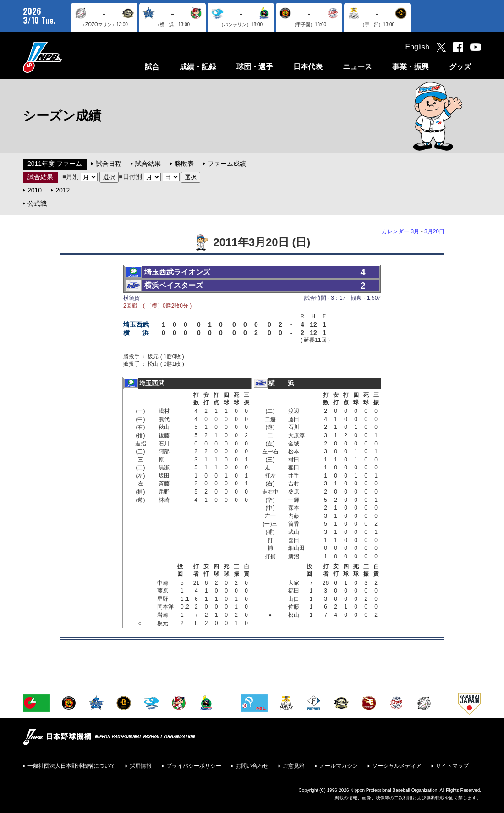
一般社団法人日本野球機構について (71, 766)
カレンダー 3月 (400, 231)
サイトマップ (452, 766)
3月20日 (434, 231)
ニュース (357, 67)
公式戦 (37, 203)
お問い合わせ (252, 766)
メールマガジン (339, 766)
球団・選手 (255, 67)
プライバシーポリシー (194, 766)
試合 (152, 67)
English (417, 47)
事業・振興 (411, 67)
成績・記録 (198, 67)
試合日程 (109, 164)
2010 (35, 190)
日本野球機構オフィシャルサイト (66, 57)
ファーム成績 (227, 164)
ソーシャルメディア (397, 766)
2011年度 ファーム (55, 164)
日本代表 (308, 67)
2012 (63, 190)
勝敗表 (184, 164)
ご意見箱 (294, 766)
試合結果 (148, 164)
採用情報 (141, 766)
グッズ (460, 67)
